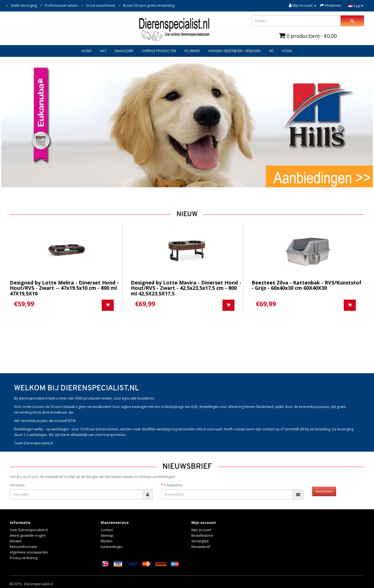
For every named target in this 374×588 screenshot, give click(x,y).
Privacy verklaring (24, 558)
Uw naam (17, 485)
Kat (103, 51)
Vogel (287, 51)
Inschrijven (324, 491)
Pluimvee (192, 51)
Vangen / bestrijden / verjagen (234, 51)
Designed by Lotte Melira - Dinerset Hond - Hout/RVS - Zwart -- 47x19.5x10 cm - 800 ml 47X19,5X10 (64, 288)
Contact (107, 530)
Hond (87, 51)
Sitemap (107, 535)
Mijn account (201, 530)
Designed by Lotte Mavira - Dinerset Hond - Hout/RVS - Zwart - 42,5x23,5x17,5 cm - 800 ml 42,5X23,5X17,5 (186, 288)
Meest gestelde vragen (28, 535)
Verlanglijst (200, 541)
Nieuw (187, 214)
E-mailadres (173, 485)
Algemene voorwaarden (29, 552)
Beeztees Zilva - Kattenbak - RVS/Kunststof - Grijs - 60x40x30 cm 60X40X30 (306, 285)
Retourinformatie (23, 547)
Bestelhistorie (202, 535)
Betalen (16, 541)
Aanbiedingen (112, 547)
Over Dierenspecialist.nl (29, 530)
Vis (271, 51)
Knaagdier (124, 51)
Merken (106, 541)
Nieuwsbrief (201, 547)
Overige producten (159, 51)
